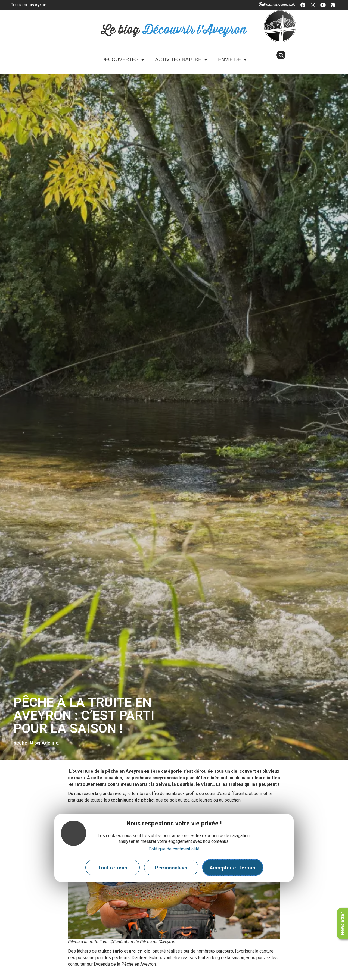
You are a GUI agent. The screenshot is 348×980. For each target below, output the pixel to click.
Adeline (50, 743)
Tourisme (29, 5)
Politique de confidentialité (174, 849)
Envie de (232, 59)
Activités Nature (181, 59)
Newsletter (342, 924)
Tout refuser (113, 868)
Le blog (174, 30)
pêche (20, 743)
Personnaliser (171, 868)
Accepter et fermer (233, 868)
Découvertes (123, 59)
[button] (281, 55)
